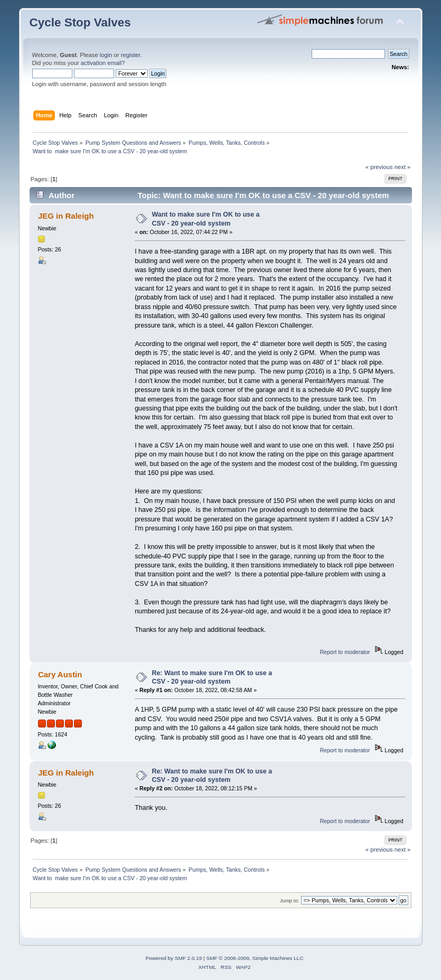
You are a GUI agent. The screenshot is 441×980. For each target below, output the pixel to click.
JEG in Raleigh (66, 216)
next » (403, 167)
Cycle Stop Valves (80, 22)
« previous (379, 167)
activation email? (103, 63)
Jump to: (290, 900)
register (131, 55)
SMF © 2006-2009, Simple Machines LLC (255, 958)
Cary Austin (60, 674)
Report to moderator (345, 652)
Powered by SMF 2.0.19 (173, 958)
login (106, 55)
